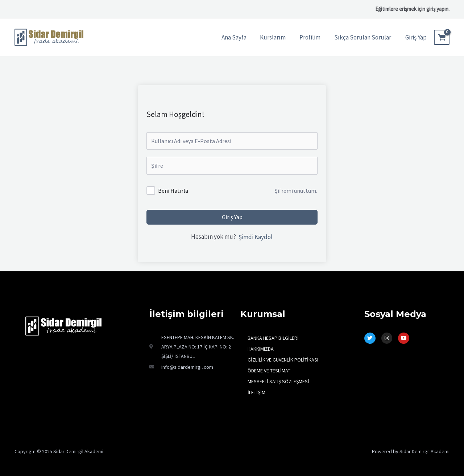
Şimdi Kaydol (256, 237)
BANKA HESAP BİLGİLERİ (273, 338)
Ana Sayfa (239, 37)
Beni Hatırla (173, 191)
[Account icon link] (416, 37)
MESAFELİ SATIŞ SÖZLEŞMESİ (278, 381)
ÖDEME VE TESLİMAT (269, 371)
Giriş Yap (232, 217)
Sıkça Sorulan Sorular (363, 37)
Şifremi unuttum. (296, 191)
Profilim (312, 37)
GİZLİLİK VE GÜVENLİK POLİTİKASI (283, 360)
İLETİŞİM (256, 392)
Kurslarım (276, 37)
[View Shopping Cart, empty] (442, 37)
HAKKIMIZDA (261, 349)
